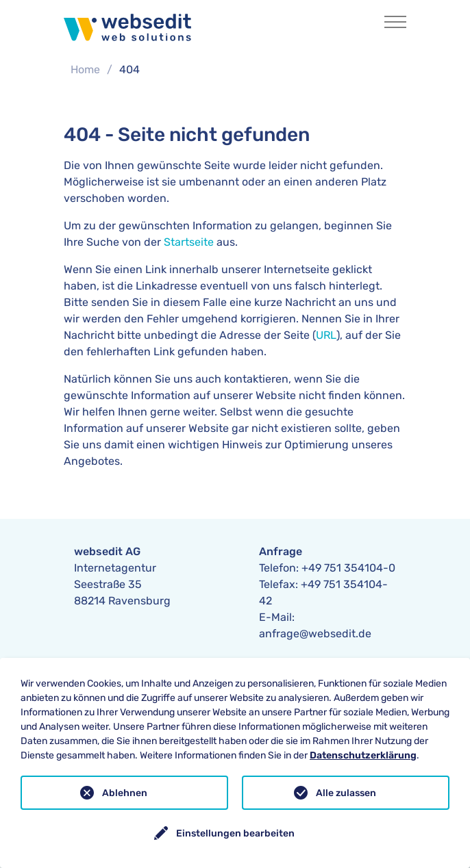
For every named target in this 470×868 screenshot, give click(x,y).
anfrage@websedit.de (315, 634)
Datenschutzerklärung (363, 755)
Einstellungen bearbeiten (235, 833)
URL (326, 335)
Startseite (189, 242)
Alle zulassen (346, 793)
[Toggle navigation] (395, 22)
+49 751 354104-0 (348, 568)
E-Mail (275, 617)
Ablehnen (125, 793)
